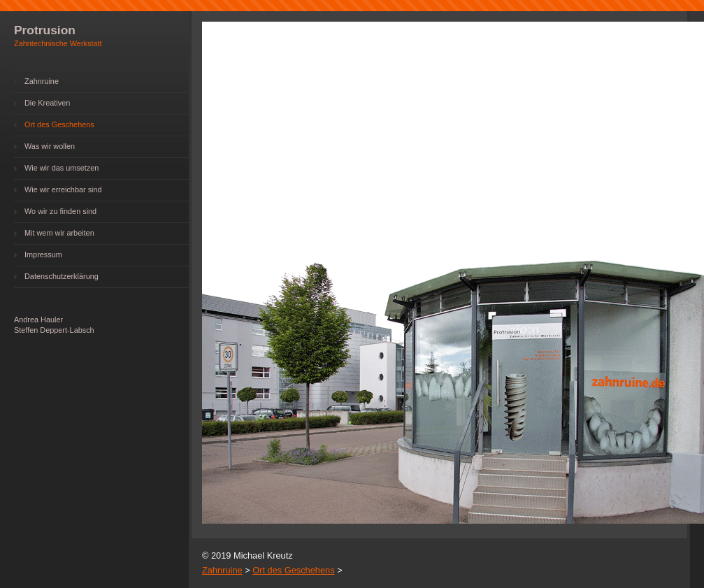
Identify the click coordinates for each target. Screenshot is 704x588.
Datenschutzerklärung (62, 276)
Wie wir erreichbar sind (63, 189)
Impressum (43, 254)
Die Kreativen (47, 103)
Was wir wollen (50, 146)
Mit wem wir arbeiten (59, 233)
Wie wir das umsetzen (62, 168)
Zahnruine (42, 81)
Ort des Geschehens (59, 124)
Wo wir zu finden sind (60, 211)
